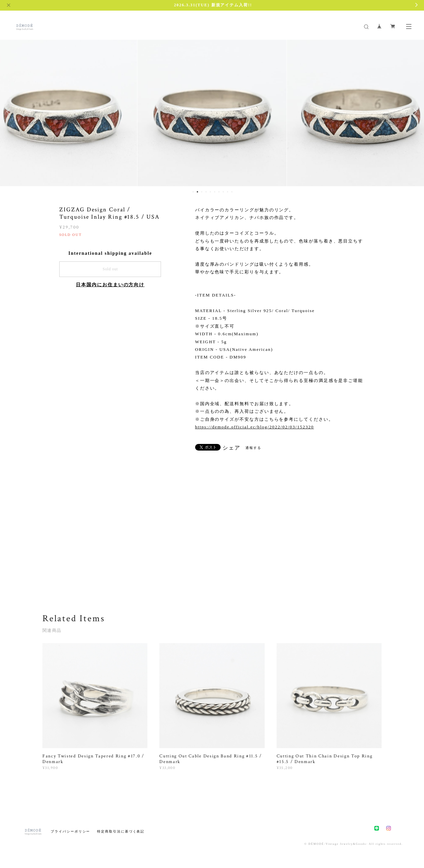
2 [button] (197, 192)
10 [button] (232, 192)
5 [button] (210, 192)
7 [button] (219, 192)
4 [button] (206, 192)
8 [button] (223, 192)
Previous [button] (10, 112)
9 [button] (228, 192)
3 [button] (202, 192)
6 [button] (215, 192)
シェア (232, 448)
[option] (212, 112)
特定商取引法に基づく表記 (121, 831)
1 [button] (193, 192)
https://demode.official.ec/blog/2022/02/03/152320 (255, 427)
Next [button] (414, 112)
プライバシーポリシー (70, 831)
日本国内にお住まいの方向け (110, 285)
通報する (253, 448)
